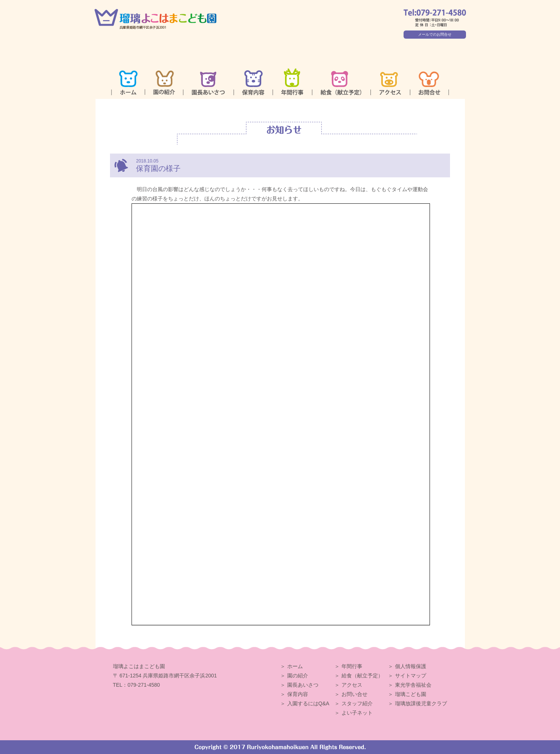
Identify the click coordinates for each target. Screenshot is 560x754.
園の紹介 (298, 676)
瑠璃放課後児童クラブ (421, 703)
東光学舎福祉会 (413, 685)
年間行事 (352, 666)
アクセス (352, 685)
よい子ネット (357, 713)
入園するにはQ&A (308, 703)
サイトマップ (411, 676)
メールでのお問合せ (435, 34)
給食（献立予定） (362, 676)
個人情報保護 (411, 666)
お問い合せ (355, 694)
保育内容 (298, 694)
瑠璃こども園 (411, 694)
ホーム (295, 666)
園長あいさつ (303, 685)
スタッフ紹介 (357, 703)
